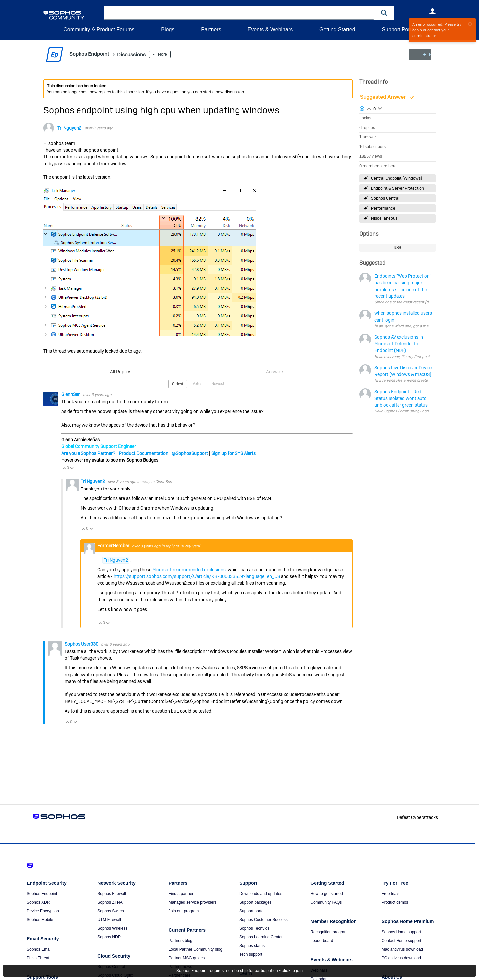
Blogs (168, 29)
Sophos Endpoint (42, 894)
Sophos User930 (82, 644)
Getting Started (337, 29)
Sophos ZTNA (110, 902)
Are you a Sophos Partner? (88, 453)
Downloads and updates (261, 894)
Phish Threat (38, 958)
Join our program (184, 911)
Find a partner (181, 894)
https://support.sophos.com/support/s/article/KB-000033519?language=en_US (197, 576)
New (421, 54)
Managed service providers (193, 902)
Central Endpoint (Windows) (397, 178)
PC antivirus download (401, 958)
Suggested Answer (384, 97)
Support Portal (399, 29)
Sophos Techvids (255, 928)
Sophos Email (39, 949)
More (170, 54)
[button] (384, 12)
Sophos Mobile (40, 920)
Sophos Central (385, 198)
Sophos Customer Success (264, 920)
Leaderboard (322, 941)
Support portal (252, 911)
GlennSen (71, 394)
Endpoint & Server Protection (398, 188)
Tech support (251, 954)
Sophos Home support (401, 932)
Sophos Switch (111, 911)
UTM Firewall (109, 920)
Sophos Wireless (112, 928)
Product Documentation (144, 453)
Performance (383, 208)
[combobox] (239, 13)
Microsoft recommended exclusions (189, 569)
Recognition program (329, 932)
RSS (398, 248)
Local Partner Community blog (195, 949)
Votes (197, 383)
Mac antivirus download (402, 949)
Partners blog (180, 941)
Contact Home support (401, 941)
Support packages (256, 902)
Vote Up (64, 468)
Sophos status (252, 946)
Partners (211, 29)
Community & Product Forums (99, 29)
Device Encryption (43, 911)
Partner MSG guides (187, 958)
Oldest (178, 384)
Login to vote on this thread (369, 108)
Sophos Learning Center (261, 937)
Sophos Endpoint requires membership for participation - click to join (239, 971)
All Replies (121, 372)
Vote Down (72, 468)
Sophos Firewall (112, 894)
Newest (218, 383)
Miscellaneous (384, 218)
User (432, 11)
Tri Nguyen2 (69, 128)
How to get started (326, 894)
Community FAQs (326, 902)
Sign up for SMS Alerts (234, 453)
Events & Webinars (270, 29)
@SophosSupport (190, 453)
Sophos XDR (38, 902)
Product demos (395, 902)
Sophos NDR (109, 937)
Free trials (390, 894)
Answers (275, 372)
